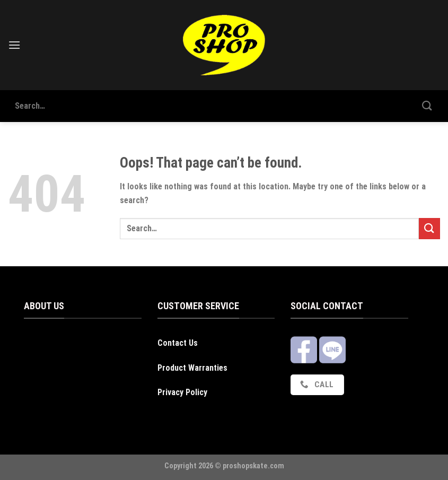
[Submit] (427, 106)
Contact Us (178, 343)
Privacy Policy (182, 392)
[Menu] (14, 45)
